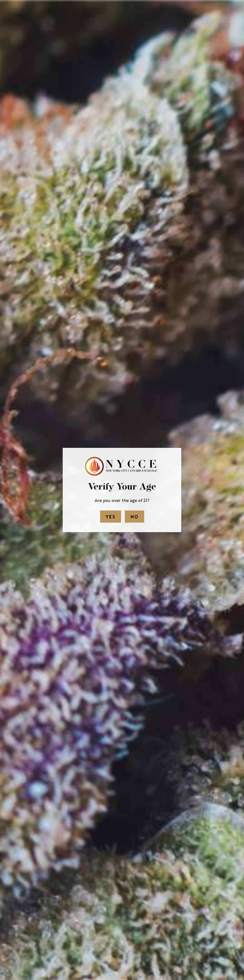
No (135, 516)
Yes (111, 516)
